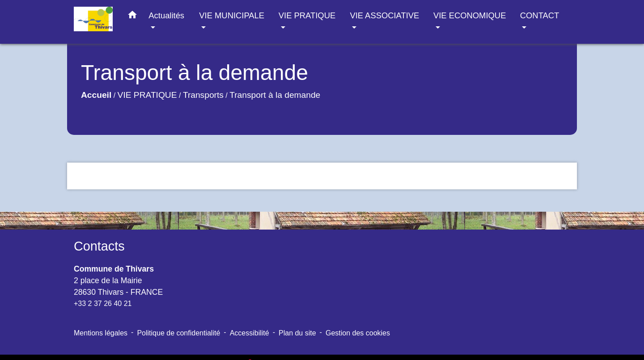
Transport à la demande (275, 95)
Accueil (96, 95)
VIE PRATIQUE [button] (307, 15)
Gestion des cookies (358, 333)
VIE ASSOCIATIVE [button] (384, 15)
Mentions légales (101, 333)
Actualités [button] (166, 15)
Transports (203, 95)
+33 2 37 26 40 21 (103, 303)
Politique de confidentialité (178, 333)
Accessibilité (250, 333)
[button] (132, 17)
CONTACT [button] (540, 15)
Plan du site (297, 333)
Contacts (99, 246)
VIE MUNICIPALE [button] (232, 15)
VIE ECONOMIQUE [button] (470, 15)
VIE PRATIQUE (147, 95)
